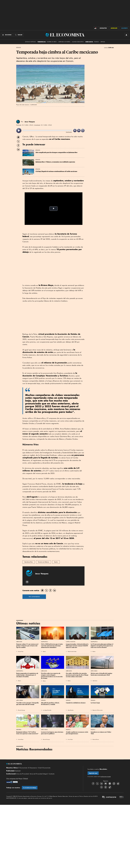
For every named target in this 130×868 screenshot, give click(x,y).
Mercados (19, 642)
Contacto (52, 774)
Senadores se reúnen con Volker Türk (101, 733)
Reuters (44, 651)
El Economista (23, 768)
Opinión (43, 700)
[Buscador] (18, 35)
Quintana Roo (29, 562)
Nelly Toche (95, 681)
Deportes (19, 730)
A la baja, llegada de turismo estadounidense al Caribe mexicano (56, 171)
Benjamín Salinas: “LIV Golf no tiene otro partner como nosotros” (27, 733)
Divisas (103, 42)
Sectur (56, 562)
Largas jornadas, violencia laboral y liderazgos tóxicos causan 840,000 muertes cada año (77, 646)
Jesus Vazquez (42, 574)
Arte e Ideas (94, 671)
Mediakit (18, 771)
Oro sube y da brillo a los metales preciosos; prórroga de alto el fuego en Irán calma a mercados (77, 675)
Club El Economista (44, 768)
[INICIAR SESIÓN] (126, 35)
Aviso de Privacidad (23, 774)
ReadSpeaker (69, 132)
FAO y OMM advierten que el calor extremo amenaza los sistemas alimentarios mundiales (52, 646)
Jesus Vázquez (30, 122)
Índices (96, 42)
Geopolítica (45, 642)
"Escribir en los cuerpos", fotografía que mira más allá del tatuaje (28, 704)
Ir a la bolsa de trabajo (30, 788)
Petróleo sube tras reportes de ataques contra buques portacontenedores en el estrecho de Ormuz (52, 676)
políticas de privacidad (106, 777)
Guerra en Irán (52, 42)
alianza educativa (78, 42)
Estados (19, 48)
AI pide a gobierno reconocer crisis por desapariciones (77, 733)
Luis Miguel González (47, 710)
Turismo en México (43, 562)
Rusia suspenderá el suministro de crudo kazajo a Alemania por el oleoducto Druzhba (27, 675)
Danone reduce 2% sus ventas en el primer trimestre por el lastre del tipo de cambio (27, 646)
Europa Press (21, 651)
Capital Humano (71, 642)
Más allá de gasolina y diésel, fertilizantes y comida (50, 704)
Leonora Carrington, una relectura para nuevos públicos (52, 733)
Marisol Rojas (21, 739)
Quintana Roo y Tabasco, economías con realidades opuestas (55, 162)
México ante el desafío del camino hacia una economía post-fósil (102, 674)
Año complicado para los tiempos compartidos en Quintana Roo (56, 152)
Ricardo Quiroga (22, 710)
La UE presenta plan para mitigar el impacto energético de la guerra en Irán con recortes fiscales (102, 646)
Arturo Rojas (70, 739)
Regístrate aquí (93, 773)
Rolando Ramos (96, 739)
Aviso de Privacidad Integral (39, 774)
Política (68, 730)
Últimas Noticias (30, 42)
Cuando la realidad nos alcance (76, 703)
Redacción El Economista (98, 710)
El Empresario (33, 768)
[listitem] (19, 131)
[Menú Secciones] (7, 35)
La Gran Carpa (95, 703)
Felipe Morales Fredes (72, 651)
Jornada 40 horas (64, 42)
